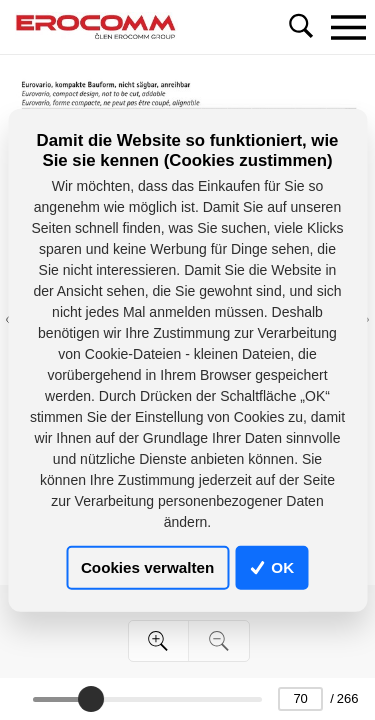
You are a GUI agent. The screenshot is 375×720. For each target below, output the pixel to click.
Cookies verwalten (147, 567)
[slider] (91, 699)
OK (272, 567)
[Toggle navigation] (348, 27)
